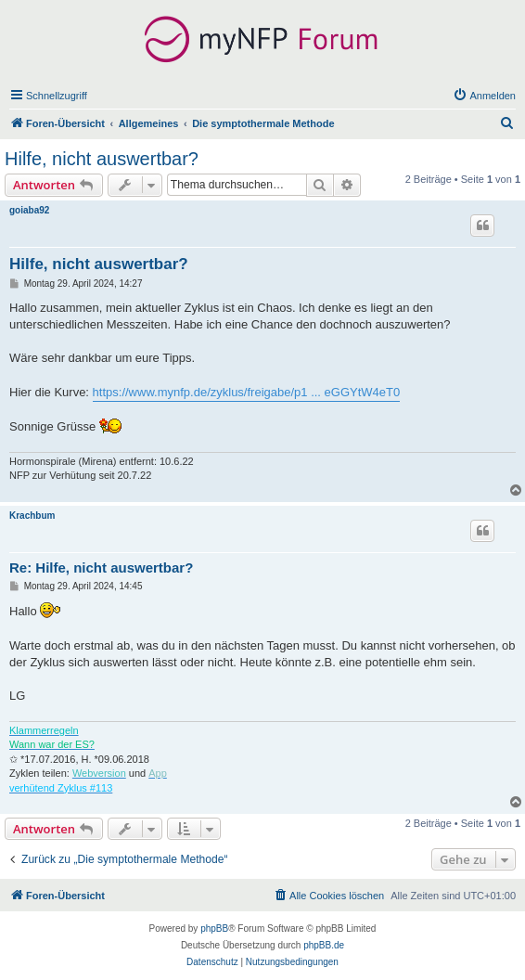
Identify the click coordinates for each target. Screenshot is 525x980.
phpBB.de (324, 945)
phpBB (214, 928)
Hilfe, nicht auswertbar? (102, 159)
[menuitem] (484, 96)
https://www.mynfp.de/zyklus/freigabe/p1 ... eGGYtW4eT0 (247, 392)
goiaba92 (29, 210)
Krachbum (32, 516)
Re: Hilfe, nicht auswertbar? (101, 567)
